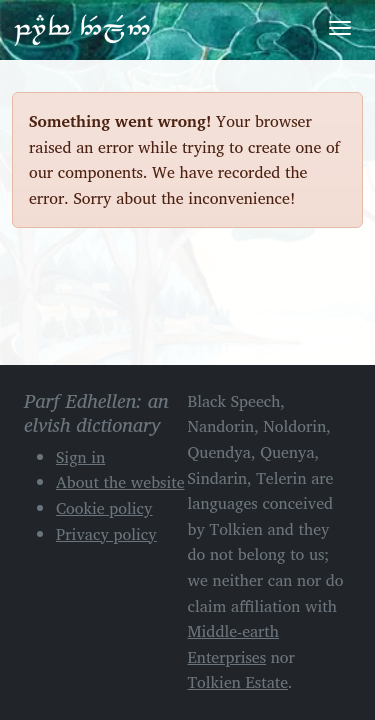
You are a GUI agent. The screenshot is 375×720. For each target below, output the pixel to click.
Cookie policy (104, 508)
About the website (120, 482)
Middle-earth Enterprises (234, 644)
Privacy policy (106, 534)
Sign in (80, 457)
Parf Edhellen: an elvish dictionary (82, 29)
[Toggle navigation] (340, 28)
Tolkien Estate (238, 682)
